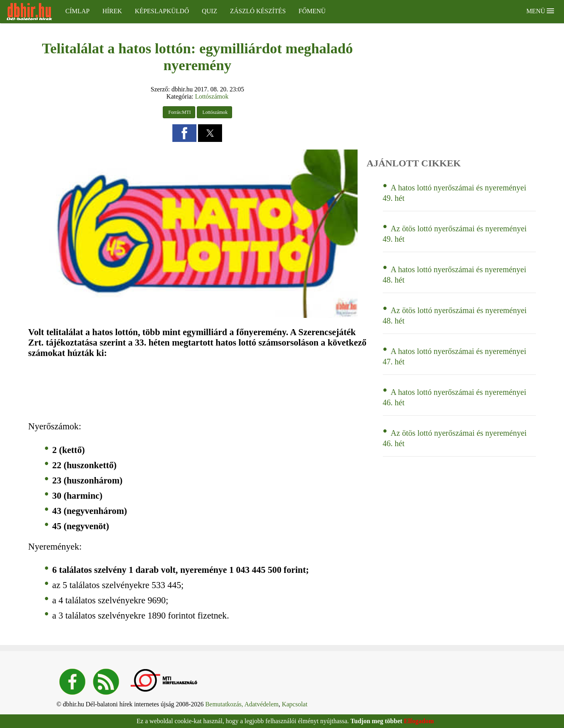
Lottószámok (212, 96)
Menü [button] (540, 11)
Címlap (77, 11)
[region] (141, 390)
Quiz (209, 11)
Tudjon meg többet (376, 721)
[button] (184, 133)
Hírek (112, 11)
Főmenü (312, 11)
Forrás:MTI (179, 112)
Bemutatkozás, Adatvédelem (242, 704)
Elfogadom (419, 721)
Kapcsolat (295, 704)
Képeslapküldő (162, 11)
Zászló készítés (258, 11)
